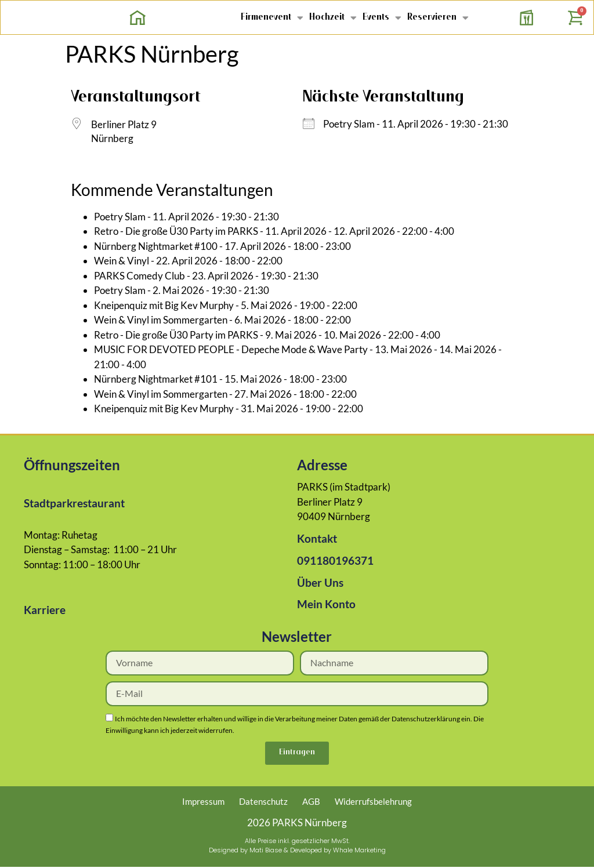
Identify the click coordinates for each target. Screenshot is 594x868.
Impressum (203, 802)
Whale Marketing (359, 851)
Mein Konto (326, 604)
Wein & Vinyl (122, 261)
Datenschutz (263, 802)
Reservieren (438, 17)
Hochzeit (333, 17)
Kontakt (317, 538)
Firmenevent (272, 17)
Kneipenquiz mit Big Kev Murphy (164, 305)
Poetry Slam (349, 124)
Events (382, 17)
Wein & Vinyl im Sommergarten (161, 320)
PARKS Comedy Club (140, 276)
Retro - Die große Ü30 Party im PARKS (176, 231)
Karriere (45, 610)
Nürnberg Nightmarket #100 (156, 246)
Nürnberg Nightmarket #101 (156, 379)
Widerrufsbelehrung (373, 802)
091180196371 (335, 560)
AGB (311, 802)
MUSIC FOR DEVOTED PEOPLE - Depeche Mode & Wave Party (231, 349)
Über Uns (320, 582)
